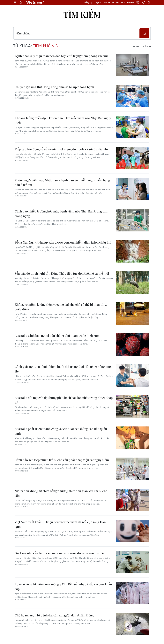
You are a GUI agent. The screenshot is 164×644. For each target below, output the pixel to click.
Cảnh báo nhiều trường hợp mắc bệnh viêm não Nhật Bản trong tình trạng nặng (62, 214)
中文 (123, 2)
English (98, 2)
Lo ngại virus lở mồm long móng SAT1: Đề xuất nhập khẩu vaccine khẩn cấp (63, 586)
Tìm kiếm (82, 14)
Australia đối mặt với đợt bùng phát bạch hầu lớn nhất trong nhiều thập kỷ (64, 400)
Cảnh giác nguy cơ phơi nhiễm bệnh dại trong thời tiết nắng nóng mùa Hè (63, 369)
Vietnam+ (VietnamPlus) (36, 2)
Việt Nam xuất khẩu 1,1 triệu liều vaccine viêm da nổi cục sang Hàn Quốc (60, 524)
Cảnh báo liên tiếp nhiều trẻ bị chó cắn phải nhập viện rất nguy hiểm (62, 460)
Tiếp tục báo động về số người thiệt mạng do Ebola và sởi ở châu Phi (61, 149)
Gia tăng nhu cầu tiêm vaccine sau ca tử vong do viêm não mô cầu (60, 553)
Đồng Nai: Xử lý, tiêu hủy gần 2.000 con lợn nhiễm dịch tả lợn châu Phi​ (63, 242)
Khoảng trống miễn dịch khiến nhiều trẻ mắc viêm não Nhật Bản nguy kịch (63, 120)
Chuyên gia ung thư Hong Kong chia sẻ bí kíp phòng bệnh (54, 87)
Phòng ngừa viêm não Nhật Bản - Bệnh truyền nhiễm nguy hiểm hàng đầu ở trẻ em (62, 182)
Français (106, 2)
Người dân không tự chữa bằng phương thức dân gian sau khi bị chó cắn (61, 493)
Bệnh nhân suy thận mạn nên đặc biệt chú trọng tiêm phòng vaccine (62, 56)
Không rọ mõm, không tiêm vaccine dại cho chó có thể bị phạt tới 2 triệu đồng (61, 307)
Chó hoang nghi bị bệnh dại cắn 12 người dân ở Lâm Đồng (54, 615)
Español (116, 2)
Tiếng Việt (88, 2)
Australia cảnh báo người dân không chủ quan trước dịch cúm (57, 335)
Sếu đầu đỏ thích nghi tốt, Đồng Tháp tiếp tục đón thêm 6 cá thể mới (62, 273)
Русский (131, 2)
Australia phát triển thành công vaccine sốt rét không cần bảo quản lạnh (61, 431)
